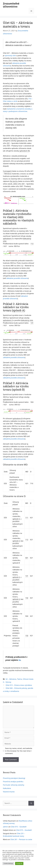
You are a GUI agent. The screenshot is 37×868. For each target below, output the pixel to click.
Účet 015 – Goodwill (19, 827)
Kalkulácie (7, 788)
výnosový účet (10, 55)
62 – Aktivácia (11, 679)
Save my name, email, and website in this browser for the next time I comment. (19, 751)
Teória (20, 679)
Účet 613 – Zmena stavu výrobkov (19, 685)
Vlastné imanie (9, 792)
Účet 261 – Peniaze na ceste (21, 839)
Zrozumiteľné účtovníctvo (11, 5)
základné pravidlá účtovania (17, 278)
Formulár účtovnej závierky (14, 785)
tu (20, 660)
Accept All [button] (19, 863)
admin (5, 827)
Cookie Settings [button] (8, 863)
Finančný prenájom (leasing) (14, 778)
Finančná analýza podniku (13, 781)
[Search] (31, 803)
